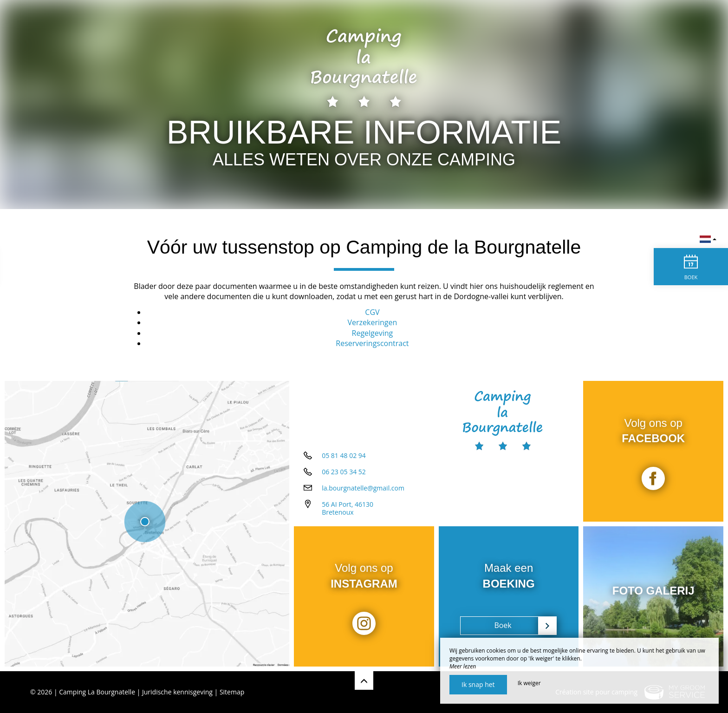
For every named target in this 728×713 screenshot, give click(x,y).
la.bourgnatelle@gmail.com (363, 488)
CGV (372, 312)
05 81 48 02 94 (344, 455)
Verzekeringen (373, 322)
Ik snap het (478, 684)
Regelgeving (373, 333)
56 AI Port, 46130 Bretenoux (348, 508)
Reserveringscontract (372, 343)
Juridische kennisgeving (177, 692)
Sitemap (232, 692)
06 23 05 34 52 (344, 472)
